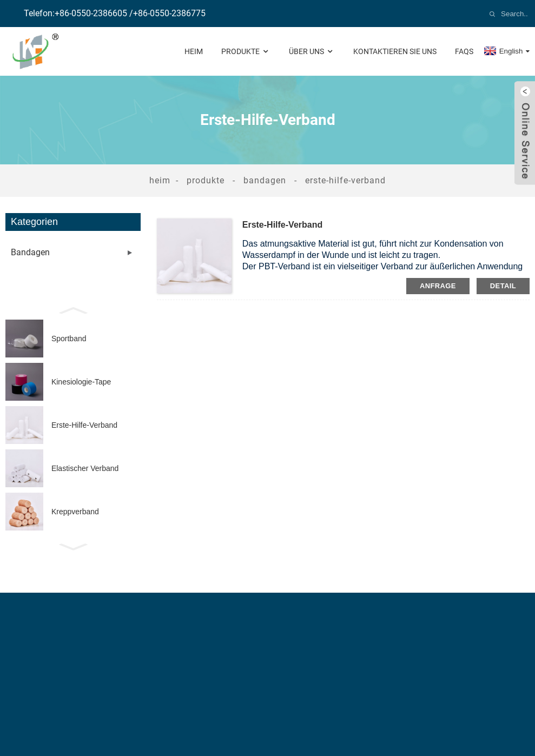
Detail (503, 286)
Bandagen (265, 180)
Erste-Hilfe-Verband (345, 180)
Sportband (69, 339)
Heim (194, 51)
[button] (73, 309)
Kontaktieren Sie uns (395, 51)
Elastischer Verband (85, 468)
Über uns (312, 52)
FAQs (464, 51)
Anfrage (438, 286)
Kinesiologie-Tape (81, 382)
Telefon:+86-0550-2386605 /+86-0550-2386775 (115, 13)
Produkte (246, 52)
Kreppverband (75, 512)
